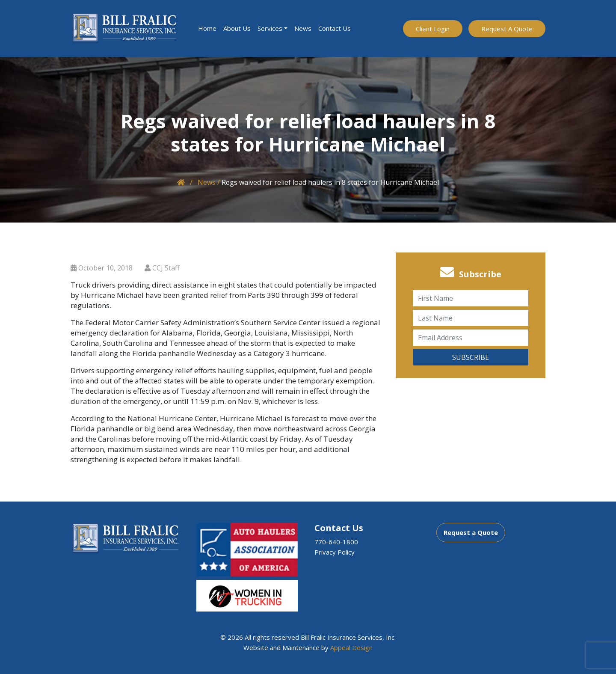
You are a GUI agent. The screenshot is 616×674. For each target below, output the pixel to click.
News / (209, 182)
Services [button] (270, 28)
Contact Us (335, 28)
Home (207, 28)
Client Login (433, 29)
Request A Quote (507, 29)
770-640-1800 (336, 542)
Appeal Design (351, 647)
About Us (237, 28)
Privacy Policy (335, 552)
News (303, 28)
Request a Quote (471, 532)
